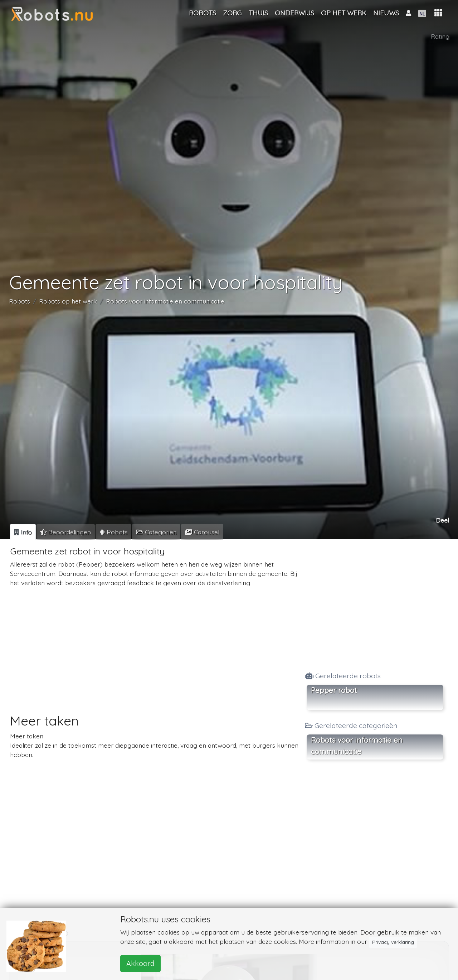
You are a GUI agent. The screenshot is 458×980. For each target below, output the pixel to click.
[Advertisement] (155, 644)
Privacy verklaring (393, 942)
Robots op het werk (68, 301)
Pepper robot (334, 690)
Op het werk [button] (344, 13)
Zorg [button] (232, 13)
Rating (440, 36)
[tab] (23, 532)
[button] (438, 13)
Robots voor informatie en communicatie (165, 301)
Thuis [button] (258, 13)
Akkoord (140, 963)
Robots (20, 301)
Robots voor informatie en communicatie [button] (357, 746)
